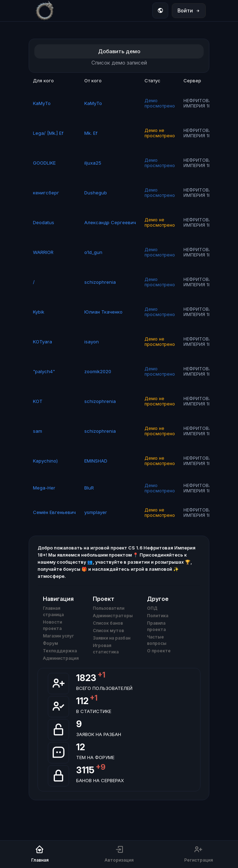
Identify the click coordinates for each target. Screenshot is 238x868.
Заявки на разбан (112, 638)
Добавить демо (119, 51)
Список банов (108, 623)
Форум (50, 643)
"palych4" (44, 371)
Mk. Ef (91, 133)
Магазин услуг (58, 636)
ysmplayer (96, 512)
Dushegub (96, 193)
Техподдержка (60, 651)
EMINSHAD (96, 461)
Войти (189, 10)
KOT (38, 401)
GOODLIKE (44, 163)
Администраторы (113, 616)
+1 (101, 675)
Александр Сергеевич (110, 222)
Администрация (61, 658)
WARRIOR (43, 252)
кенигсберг (46, 193)
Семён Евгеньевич (54, 512)
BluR (89, 488)
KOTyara (42, 342)
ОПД (152, 608)
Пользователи (109, 608)
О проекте (159, 651)
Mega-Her (44, 488)
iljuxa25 (93, 163)
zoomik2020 (98, 371)
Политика (158, 616)
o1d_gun (93, 252)
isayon (92, 342)
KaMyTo (42, 103)
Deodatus (44, 222)
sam (38, 431)
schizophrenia (100, 282)
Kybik (39, 312)
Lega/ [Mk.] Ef (48, 133)
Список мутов (108, 631)
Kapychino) (45, 461)
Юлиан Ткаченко (103, 312)
